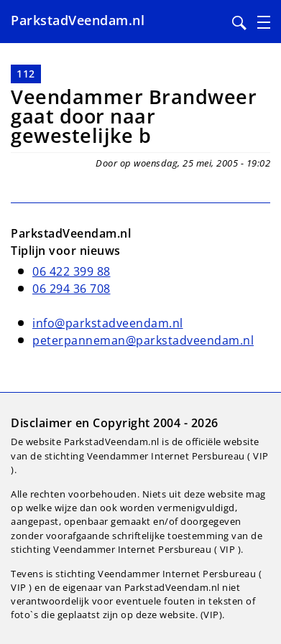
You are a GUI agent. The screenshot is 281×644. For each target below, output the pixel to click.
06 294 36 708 (72, 289)
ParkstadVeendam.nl (78, 20)
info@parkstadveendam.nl (108, 323)
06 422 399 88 (72, 271)
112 (26, 74)
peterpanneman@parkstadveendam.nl (143, 340)
